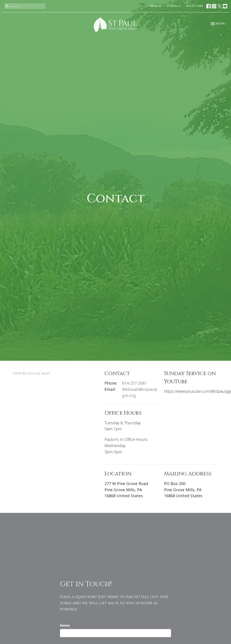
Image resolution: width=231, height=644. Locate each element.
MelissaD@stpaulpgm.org (140, 392)
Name (65, 625)
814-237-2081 (195, 6)
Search (156, 6)
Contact (174, 6)
